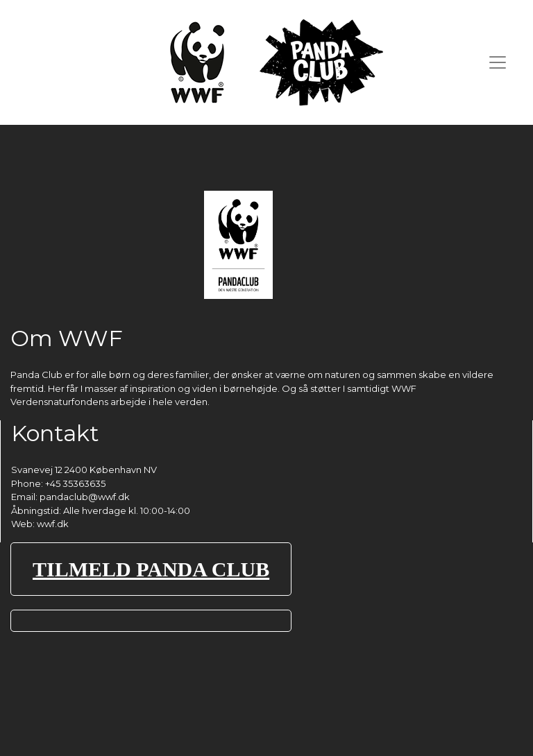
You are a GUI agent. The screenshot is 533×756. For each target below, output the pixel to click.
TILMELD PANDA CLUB (151, 569)
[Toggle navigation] (498, 62)
